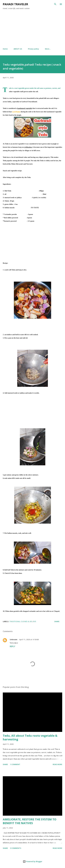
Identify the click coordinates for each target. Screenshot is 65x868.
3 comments (16, 848)
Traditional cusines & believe (23, 621)
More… (48, 49)
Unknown (14, 640)
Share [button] (57, 621)
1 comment (15, 764)
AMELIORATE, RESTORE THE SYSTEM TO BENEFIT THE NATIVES (30, 821)
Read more (57, 764)
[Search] (55, 4)
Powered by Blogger (32, 861)
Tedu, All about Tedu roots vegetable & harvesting (30, 737)
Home (5, 49)
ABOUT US (18, 49)
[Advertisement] (32, 29)
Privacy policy (33, 49)
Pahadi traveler (15, 4)
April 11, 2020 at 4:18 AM (29, 640)
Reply (12, 646)
